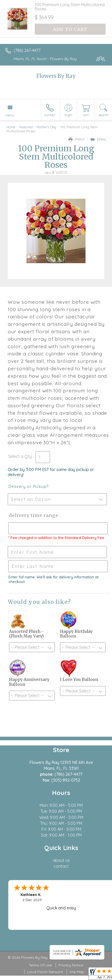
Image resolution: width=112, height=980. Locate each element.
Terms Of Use (40, 965)
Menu (10, 115)
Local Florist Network (45, 972)
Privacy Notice (71, 965)
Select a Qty (20, 456)
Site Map (77, 972)
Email (98, 139)
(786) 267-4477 (27, 50)
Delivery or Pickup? (28, 486)
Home (11, 127)
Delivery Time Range (34, 515)
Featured (26, 127)
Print (77, 139)
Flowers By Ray (56, 76)
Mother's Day (46, 127)
